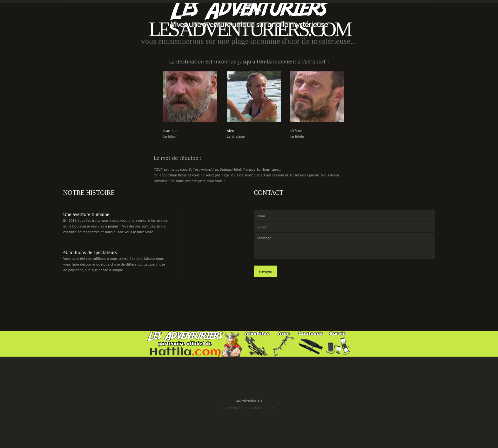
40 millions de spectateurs (90, 252)
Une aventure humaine (86, 214)
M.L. (275, 408)
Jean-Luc (170, 131)
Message (344, 246)
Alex (230, 131)
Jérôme (296, 131)
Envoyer (266, 271)
